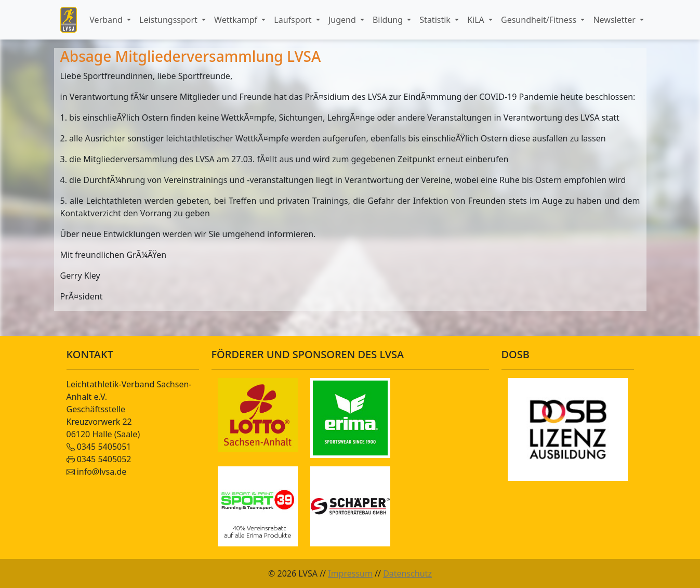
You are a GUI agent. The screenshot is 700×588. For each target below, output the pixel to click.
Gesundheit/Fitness (540, 20)
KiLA (477, 20)
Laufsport (294, 20)
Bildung (389, 20)
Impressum (350, 573)
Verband (107, 20)
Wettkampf (237, 20)
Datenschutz (407, 573)
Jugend (343, 20)
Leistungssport (169, 20)
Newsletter (615, 20)
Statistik (436, 20)
